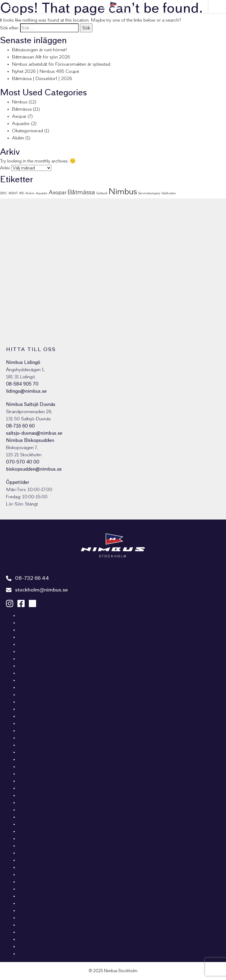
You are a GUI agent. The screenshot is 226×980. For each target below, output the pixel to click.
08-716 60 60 (20, 426)
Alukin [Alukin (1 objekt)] (30, 193)
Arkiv (5, 168)
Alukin (18, 138)
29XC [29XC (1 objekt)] (4, 193)
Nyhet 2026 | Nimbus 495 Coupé (46, 71)
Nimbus (20, 102)
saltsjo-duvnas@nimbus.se (34, 433)
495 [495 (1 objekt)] (21, 193)
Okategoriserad (27, 131)
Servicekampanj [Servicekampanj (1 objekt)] (149, 193)
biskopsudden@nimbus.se (34, 469)
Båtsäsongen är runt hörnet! (40, 50)
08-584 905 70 (22, 384)
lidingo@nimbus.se (26, 391)
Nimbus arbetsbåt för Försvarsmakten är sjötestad (61, 64)
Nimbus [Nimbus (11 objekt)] (123, 192)
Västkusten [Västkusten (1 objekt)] (169, 193)
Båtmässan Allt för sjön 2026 (41, 57)
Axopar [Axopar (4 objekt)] (58, 192)
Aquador (21, 124)
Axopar (19, 116)
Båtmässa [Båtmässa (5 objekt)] (81, 192)
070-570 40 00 (23, 462)
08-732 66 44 (27, 578)
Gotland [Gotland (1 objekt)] (102, 193)
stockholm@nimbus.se (37, 590)
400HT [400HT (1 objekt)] (13, 193)
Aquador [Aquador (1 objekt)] (42, 193)
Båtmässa (22, 109)
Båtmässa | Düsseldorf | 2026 (42, 79)
